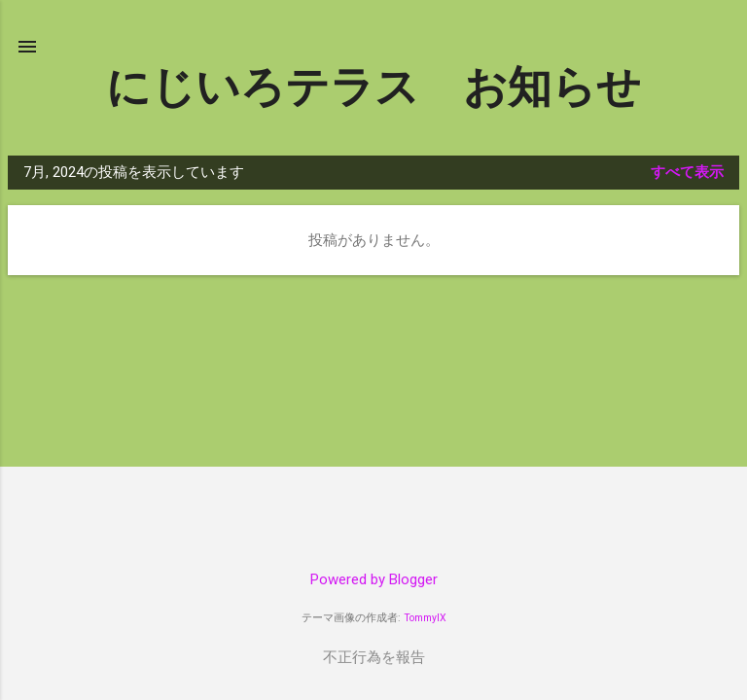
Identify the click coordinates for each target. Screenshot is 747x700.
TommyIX (425, 618)
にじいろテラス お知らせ (373, 87)
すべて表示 (687, 172)
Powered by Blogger (374, 579)
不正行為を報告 (374, 657)
